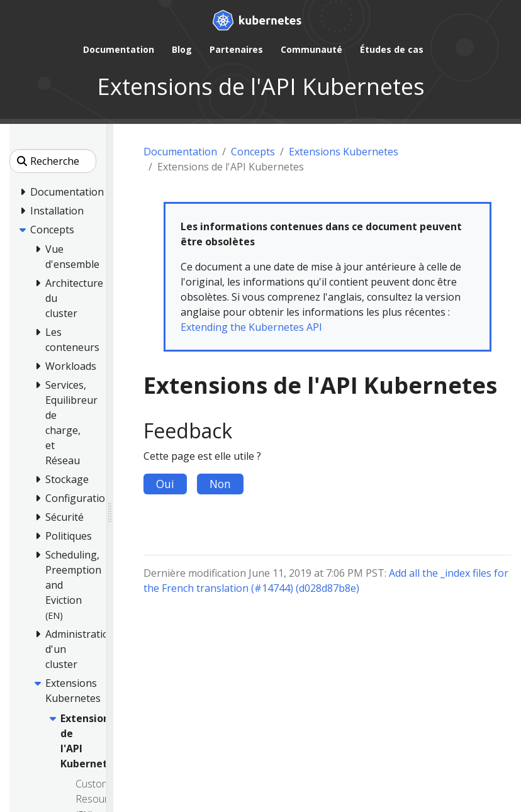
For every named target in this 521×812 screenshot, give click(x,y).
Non (220, 484)
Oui (165, 484)
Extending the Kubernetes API (251, 327)
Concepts (253, 152)
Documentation (180, 152)
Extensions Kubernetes (344, 152)
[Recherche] (53, 161)
